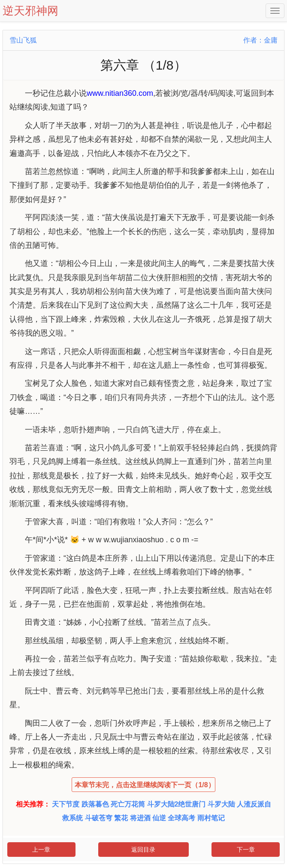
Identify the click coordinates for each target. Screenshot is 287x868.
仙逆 (159, 818)
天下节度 (66, 804)
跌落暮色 (95, 804)
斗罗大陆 (221, 804)
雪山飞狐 (23, 40)
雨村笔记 (211, 818)
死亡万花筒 (128, 804)
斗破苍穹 (99, 818)
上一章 (41, 850)
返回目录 (143, 850)
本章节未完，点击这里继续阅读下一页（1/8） (145, 785)
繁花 (121, 818)
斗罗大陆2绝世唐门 (177, 804)
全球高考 (181, 818)
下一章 (246, 850)
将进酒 (140, 818)
